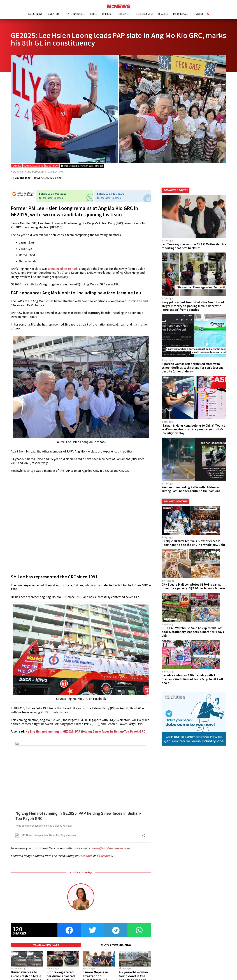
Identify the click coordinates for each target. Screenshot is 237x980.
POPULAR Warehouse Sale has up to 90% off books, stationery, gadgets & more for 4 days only (193, 632)
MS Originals (181, 14)
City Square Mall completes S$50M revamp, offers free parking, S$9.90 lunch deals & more (193, 586)
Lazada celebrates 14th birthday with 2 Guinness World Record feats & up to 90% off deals (192, 679)
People (93, 14)
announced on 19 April (63, 269)
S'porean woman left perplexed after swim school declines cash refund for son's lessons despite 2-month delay (192, 368)
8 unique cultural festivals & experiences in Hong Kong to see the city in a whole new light (193, 543)
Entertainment (145, 14)
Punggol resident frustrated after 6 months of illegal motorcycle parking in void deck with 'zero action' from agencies (193, 306)
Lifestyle (124, 14)
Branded (163, 14)
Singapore (54, 14)
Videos (200, 14)
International (76, 14)
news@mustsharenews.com (111, 848)
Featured (16, 166)
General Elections (33, 166)
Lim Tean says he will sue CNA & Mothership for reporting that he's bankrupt (194, 246)
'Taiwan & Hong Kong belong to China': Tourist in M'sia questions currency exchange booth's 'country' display (193, 429)
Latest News (35, 14)
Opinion (106, 14)
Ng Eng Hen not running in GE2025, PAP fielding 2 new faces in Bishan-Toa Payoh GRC (85, 731)
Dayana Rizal (23, 178)
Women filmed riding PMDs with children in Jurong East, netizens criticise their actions (191, 489)
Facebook (86, 856)
